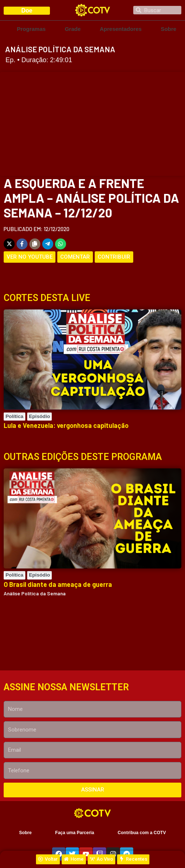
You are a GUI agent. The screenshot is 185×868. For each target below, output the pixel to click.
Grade (72, 29)
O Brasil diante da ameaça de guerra (58, 584)
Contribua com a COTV (142, 833)
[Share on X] (9, 244)
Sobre (169, 29)
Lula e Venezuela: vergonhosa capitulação (66, 425)
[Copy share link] (35, 244)
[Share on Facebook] (22, 244)
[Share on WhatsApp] (61, 244)
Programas (31, 29)
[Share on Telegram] (48, 244)
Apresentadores (121, 29)
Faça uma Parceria (75, 833)
